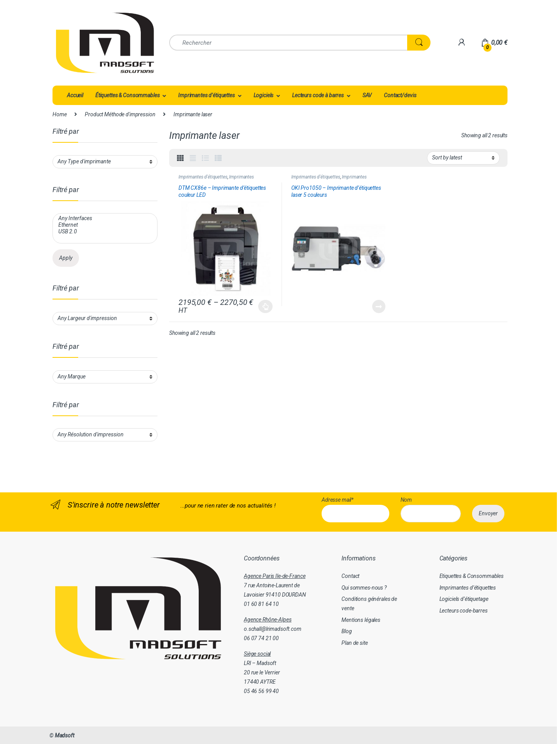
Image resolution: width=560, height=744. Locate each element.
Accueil (75, 95)
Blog (346, 631)
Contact (350, 576)
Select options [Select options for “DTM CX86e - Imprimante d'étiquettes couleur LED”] (265, 306)
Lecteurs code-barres (464, 611)
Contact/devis (400, 95)
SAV (367, 95)
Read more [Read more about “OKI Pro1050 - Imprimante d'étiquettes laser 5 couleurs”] (379, 306)
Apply (66, 258)
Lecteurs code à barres (318, 95)
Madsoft (65, 735)
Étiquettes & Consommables (128, 95)
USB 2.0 (104, 232)
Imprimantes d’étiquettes (206, 95)
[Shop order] (463, 158)
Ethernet (104, 225)
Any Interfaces (104, 218)
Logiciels (264, 95)
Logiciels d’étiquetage (464, 599)
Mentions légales (361, 620)
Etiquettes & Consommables (472, 576)
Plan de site (354, 643)
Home (59, 114)
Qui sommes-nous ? (364, 588)
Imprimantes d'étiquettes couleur (216, 179)
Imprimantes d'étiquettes (203, 177)
